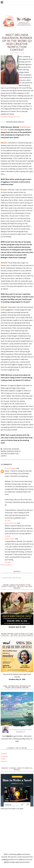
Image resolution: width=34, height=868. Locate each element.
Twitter (3, 759)
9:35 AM (7, 562)
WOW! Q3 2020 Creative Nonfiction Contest (11, 453)
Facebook (4, 754)
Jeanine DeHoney (11, 523)
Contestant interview (11, 449)
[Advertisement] (17, 832)
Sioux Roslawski (10, 468)
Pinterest (4, 761)
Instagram (4, 756)
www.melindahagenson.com (10, 117)
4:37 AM (7, 521)
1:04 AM (7, 536)
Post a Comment (6, 565)
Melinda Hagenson (7, 451)
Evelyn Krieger (10, 539)
